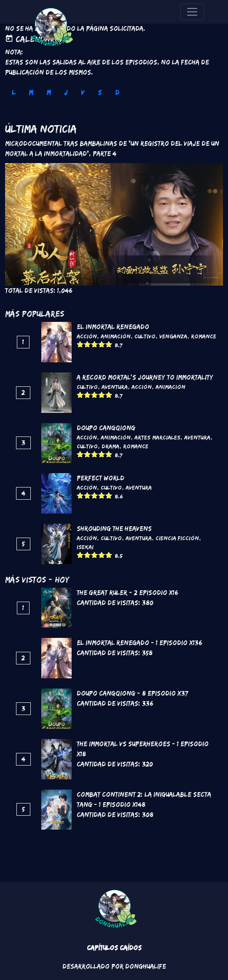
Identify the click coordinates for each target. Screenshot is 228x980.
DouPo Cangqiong (106, 428)
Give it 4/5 (102, 344)
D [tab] (117, 92)
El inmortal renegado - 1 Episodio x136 (139, 643)
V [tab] (83, 92)
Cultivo (145, 336)
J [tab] (66, 92)
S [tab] (100, 92)
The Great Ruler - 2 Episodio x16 (127, 593)
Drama (110, 446)
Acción (87, 336)
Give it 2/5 (87, 344)
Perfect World (101, 478)
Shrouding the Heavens (114, 529)
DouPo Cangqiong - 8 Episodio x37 (132, 693)
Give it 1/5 (80, 344)
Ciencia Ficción (177, 538)
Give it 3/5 (95, 344)
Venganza (173, 336)
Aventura (115, 387)
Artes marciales (157, 437)
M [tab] (31, 92)
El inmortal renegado (113, 327)
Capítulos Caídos (114, 948)
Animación (116, 336)
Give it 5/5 (109, 344)
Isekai (85, 547)
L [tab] (13, 92)
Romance (204, 336)
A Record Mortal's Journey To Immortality (145, 377)
